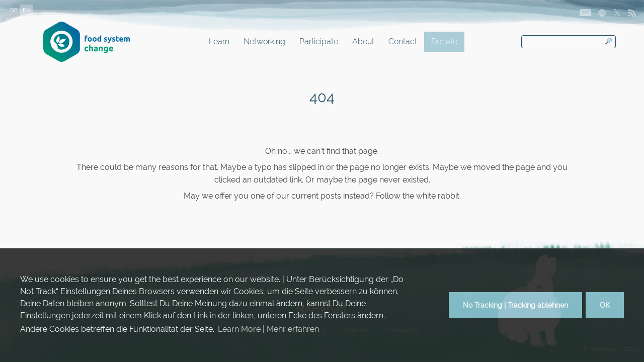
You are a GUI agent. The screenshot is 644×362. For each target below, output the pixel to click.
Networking (264, 41)
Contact (403, 41)
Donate (444, 41)
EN (26, 10)
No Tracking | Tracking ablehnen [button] (515, 305)
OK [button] (605, 305)
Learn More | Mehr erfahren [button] (268, 329)
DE (14, 10)
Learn (219, 41)
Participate (319, 41)
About (363, 41)
